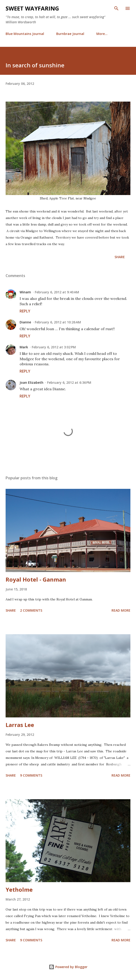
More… (102, 34)
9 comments (31, 775)
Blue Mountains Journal (25, 34)
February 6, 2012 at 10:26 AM (58, 322)
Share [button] (120, 257)
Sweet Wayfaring (32, 8)
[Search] (116, 8)
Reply (25, 311)
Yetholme (19, 889)
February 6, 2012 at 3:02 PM (54, 347)
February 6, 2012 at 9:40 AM (57, 292)
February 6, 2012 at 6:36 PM (69, 382)
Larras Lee (20, 725)
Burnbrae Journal (70, 34)
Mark (24, 347)
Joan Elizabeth (31, 382)
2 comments (31, 610)
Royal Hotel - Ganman (36, 579)
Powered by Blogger (68, 967)
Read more (121, 610)
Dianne (25, 322)
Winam (25, 292)
